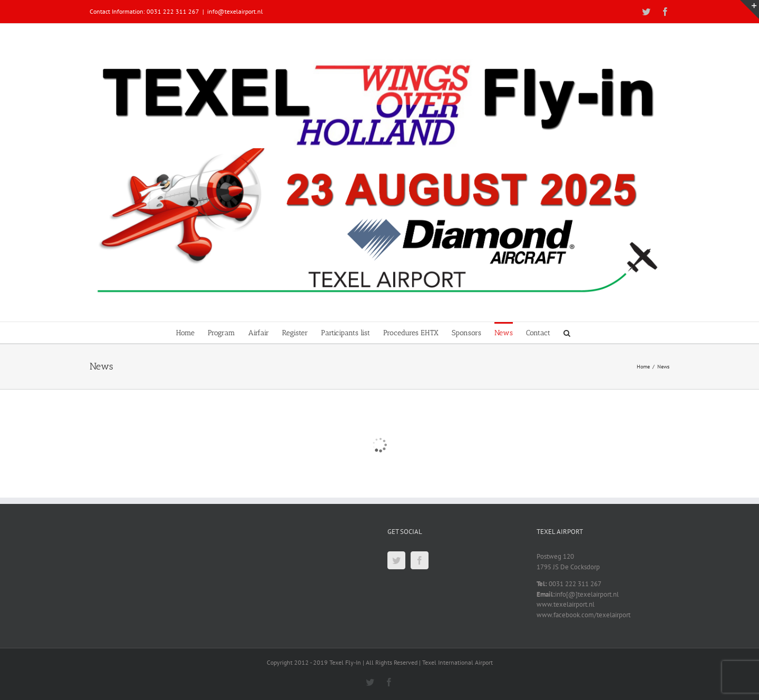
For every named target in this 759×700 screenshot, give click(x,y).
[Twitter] (396, 560)
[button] (567, 333)
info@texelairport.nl (235, 11)
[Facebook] (420, 560)
